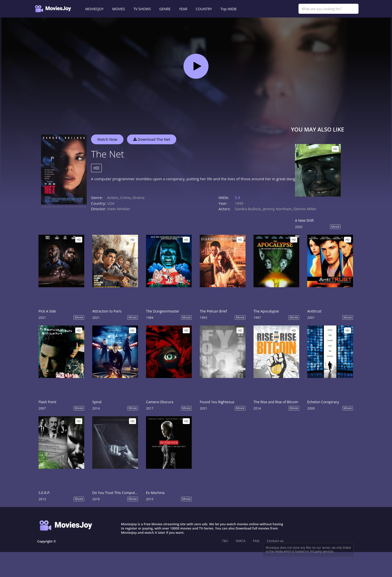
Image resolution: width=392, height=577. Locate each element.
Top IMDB (228, 9)
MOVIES (119, 9)
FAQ (256, 541)
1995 (239, 203)
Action (113, 197)
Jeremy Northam (277, 209)
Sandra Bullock (248, 209)
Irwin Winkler (119, 209)
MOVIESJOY (94, 9)
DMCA (240, 541)
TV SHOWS (142, 9)
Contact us (275, 541)
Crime (125, 197)
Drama (138, 197)
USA (111, 203)
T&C (225, 541)
